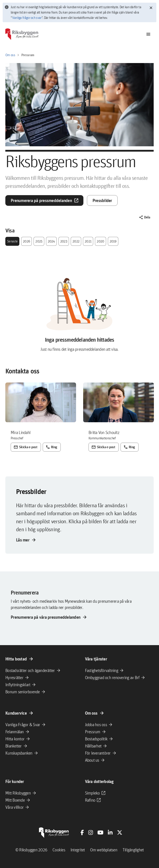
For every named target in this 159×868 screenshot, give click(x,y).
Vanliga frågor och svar (27, 18)
